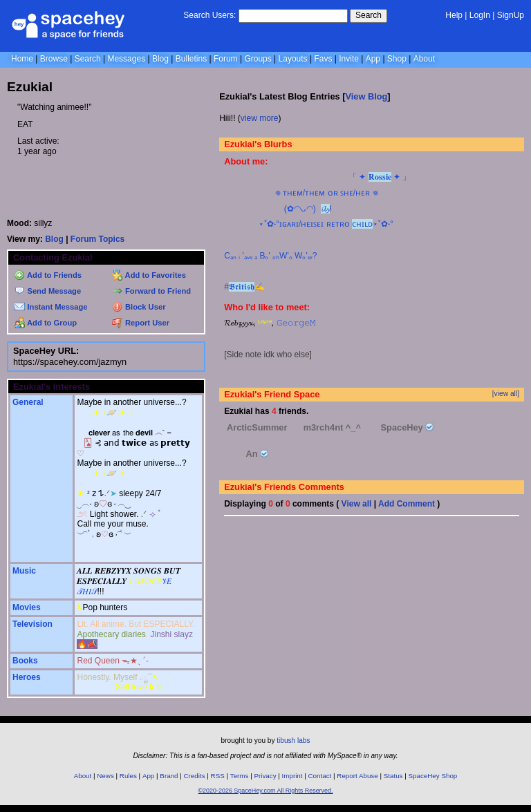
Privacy (265, 776)
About (424, 59)
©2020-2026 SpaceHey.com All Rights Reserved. (265, 791)
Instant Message (50, 307)
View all (357, 504)
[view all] (506, 394)
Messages (126, 59)
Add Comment (407, 504)
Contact (320, 776)
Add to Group (45, 323)
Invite (349, 59)
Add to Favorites (149, 275)
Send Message (47, 291)
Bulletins (191, 59)
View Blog (366, 96)
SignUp (511, 15)
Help (454, 15)
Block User (139, 307)
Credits (195, 776)
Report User (141, 323)
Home (22, 59)
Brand (169, 776)
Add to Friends (48, 275)
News (105, 776)
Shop (397, 59)
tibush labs (293, 740)
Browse (54, 59)
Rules (128, 776)
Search (369, 15)
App (373, 59)
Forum (226, 59)
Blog (160, 59)
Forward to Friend (151, 291)
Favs (323, 59)
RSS (218, 776)
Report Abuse (357, 776)
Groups (258, 59)
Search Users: (209, 15)
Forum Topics (97, 239)
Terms (240, 776)
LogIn (480, 15)
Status (393, 776)
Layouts (293, 59)
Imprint (292, 776)
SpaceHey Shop (433, 776)
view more (260, 118)
